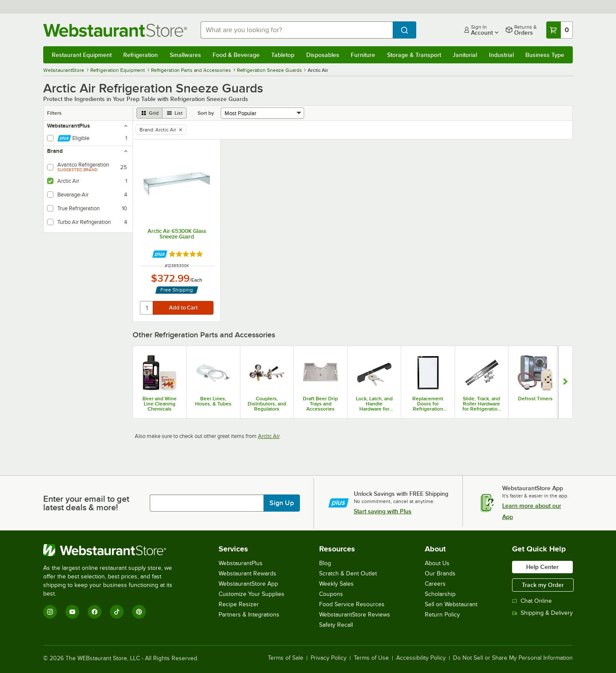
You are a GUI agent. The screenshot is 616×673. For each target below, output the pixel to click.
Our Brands (440, 573)
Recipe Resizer (239, 604)
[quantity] (147, 308)
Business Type (545, 55)
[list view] (175, 113)
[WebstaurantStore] (114, 550)
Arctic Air (269, 436)
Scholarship (440, 594)
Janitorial (465, 55)
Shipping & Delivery (542, 613)
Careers (435, 584)
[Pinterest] (139, 612)
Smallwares (185, 55)
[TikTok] (117, 612)
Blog (325, 563)
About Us (437, 563)
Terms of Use (371, 658)
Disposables (323, 55)
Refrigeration (141, 55)
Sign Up (282, 503)
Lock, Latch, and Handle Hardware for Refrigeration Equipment (374, 404)
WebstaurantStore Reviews (355, 615)
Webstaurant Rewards (247, 573)
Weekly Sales (336, 584)
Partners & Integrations (249, 615)
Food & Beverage (236, 55)
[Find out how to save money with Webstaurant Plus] (160, 254)
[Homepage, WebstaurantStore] (115, 30)
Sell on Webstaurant (451, 604)
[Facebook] (95, 612)
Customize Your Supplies (252, 594)
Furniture (363, 55)
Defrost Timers (535, 399)
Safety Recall (336, 625)
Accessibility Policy (421, 658)
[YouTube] (72, 612)
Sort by (206, 113)
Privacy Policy (329, 658)
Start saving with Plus (383, 511)
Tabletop (283, 55)
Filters (54, 113)
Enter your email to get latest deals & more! (86, 503)
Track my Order (543, 585)
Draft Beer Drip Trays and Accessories (320, 404)
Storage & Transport (414, 55)
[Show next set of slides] (565, 382)
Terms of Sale (286, 658)
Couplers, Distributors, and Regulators (267, 404)
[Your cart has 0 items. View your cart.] (560, 30)
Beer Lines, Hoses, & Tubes (213, 401)
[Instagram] (50, 612)
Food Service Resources (352, 604)
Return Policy (442, 615)
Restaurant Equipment (82, 55)
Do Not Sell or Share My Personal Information (513, 658)
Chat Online (532, 601)
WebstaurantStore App (248, 584)
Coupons (331, 594)
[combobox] (297, 30)
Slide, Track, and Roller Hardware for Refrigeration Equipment (481, 404)
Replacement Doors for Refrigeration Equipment (428, 404)
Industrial (501, 55)
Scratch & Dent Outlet (348, 573)
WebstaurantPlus (241, 563)
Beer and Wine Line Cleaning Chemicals (160, 404)
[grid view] (150, 113)
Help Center (542, 567)
